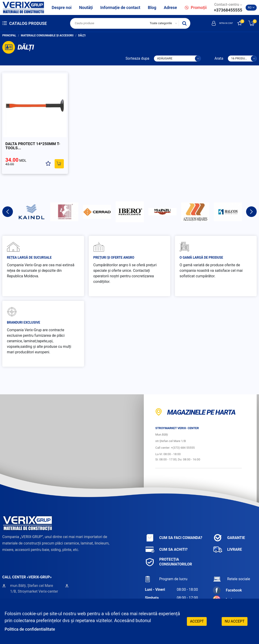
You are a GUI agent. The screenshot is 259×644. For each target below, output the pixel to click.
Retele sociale (231, 572)
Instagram (228, 593)
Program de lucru (166, 572)
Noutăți (86, 7)
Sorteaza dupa (137, 58)
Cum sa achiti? (166, 543)
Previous (8, 205)
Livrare (227, 543)
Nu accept (235, 621)
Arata (219, 58)
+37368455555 (228, 10)
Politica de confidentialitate (33, 629)
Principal (9, 35)
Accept (197, 621)
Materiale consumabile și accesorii (47, 35)
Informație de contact (120, 7)
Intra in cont (218, 23)
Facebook (227, 584)
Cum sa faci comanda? (174, 531)
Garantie (229, 531)
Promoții (196, 7)
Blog (152, 7)
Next (251, 205)
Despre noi (62, 7)
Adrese (170, 7)
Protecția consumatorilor (168, 555)
